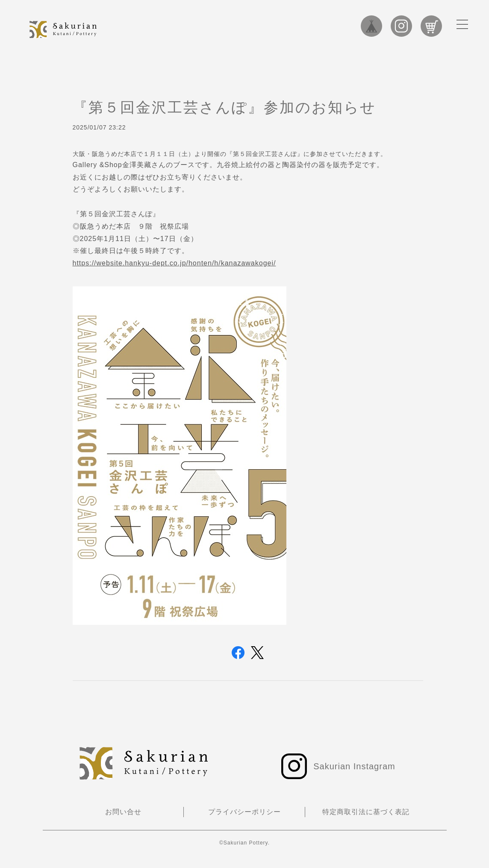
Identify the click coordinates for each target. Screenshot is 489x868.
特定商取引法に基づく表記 (366, 812)
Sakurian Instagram (401, 26)
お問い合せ (123, 812)
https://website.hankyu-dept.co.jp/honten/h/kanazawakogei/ (174, 263)
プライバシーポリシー (244, 812)
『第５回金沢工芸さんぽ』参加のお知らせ (224, 107)
